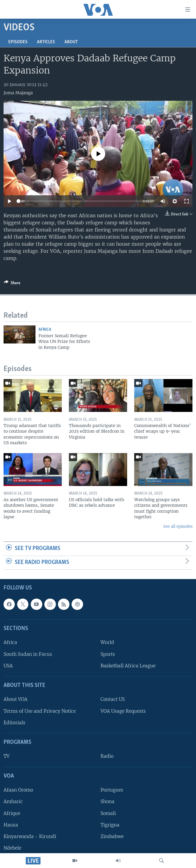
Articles (46, 42)
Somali (108, 813)
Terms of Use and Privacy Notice (40, 711)
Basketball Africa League (128, 666)
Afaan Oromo (18, 790)
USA (8, 666)
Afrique (12, 813)
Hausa (11, 825)
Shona (107, 802)
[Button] (12, 284)
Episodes (18, 42)
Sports (108, 654)
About (71, 42)
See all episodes (178, 526)
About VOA (16, 700)
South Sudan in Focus (28, 654)
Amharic (13, 802)
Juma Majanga (18, 93)
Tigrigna (110, 825)
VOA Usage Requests (123, 711)
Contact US (113, 700)
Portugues (112, 790)
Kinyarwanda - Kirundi (30, 836)
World (107, 643)
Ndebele (12, 848)
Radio (107, 756)
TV (7, 756)
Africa (45, 330)
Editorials (14, 723)
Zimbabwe (112, 836)
